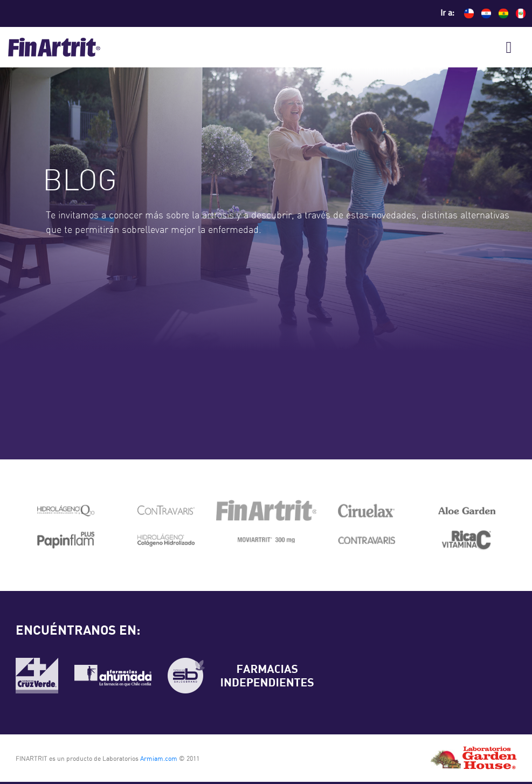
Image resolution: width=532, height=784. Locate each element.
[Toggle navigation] (509, 47)
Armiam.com (159, 759)
